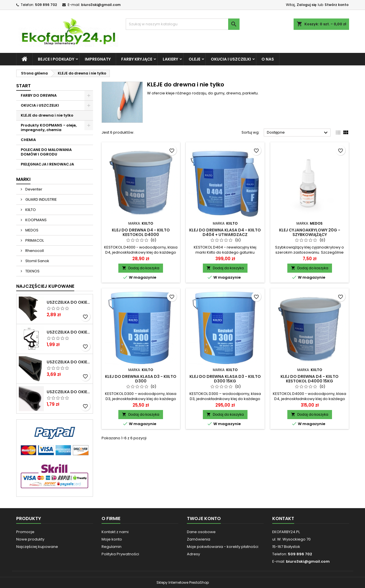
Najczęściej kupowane (37, 547)
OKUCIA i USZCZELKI (231, 59)
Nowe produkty (30, 539)
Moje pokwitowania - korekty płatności (223, 547)
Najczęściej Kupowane (45, 286)
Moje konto (112, 539)
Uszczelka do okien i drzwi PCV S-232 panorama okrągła (69, 392)
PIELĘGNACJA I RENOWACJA (47, 164)
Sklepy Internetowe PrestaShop (183, 582)
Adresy (193, 554)
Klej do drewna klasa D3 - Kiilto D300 (141, 379)
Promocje (25, 532)
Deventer (33, 189)
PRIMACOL (34, 240)
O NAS (268, 59)
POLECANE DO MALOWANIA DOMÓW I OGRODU (46, 152)
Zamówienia (199, 539)
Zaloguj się (307, 5)
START (23, 86)
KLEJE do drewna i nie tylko (47, 115)
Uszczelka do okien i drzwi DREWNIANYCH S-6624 (69, 362)
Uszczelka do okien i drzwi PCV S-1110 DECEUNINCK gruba (69, 332)
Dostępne (298, 133)
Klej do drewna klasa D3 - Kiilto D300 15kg (225, 379)
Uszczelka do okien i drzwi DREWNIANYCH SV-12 (69, 302)
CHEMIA (28, 140)
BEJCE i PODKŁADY (56, 59)
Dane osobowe (201, 532)
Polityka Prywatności (120, 554)
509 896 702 (46, 5)
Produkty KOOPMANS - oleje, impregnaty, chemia (49, 128)
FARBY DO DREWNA (39, 95)
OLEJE (194, 59)
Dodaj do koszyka (141, 268)
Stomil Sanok (37, 261)
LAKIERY (170, 59)
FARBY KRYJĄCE (137, 59)
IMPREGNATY (98, 59)
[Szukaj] (183, 24)
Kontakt (283, 518)
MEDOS (31, 230)
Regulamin (112, 547)
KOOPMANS (36, 220)
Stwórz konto (337, 5)
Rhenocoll (34, 251)
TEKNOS (32, 271)
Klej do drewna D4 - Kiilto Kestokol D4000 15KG (310, 379)
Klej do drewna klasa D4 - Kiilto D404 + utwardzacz (225, 232)
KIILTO (30, 210)
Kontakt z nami (115, 532)
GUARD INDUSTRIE (41, 199)
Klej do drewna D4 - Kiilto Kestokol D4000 (141, 232)
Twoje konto (204, 518)
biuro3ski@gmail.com (101, 5)
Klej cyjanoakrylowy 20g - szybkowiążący (310, 232)
